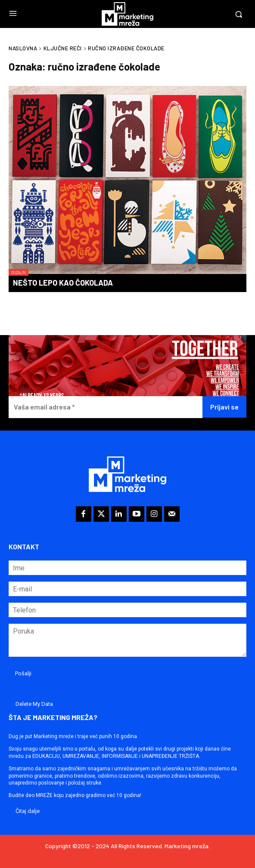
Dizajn (19, 272)
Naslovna (23, 48)
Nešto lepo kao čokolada (63, 283)
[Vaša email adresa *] (106, 407)
